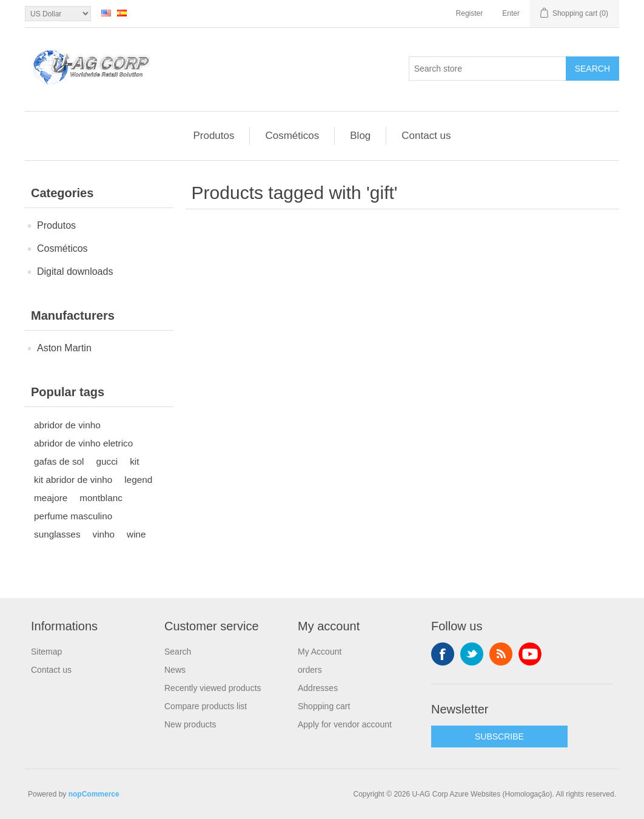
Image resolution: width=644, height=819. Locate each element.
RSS (501, 654)
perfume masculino (73, 516)
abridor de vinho (67, 425)
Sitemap (46, 652)
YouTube (530, 654)
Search (592, 69)
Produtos (213, 136)
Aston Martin (64, 348)
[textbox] (488, 69)
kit (134, 461)
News (175, 670)
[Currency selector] (58, 14)
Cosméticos (292, 136)
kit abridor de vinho (73, 480)
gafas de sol (59, 461)
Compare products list (206, 706)
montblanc (101, 498)
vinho (104, 534)
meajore (51, 498)
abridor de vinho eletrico (83, 443)
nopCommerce (94, 794)
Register (470, 13)
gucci (107, 461)
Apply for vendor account (345, 724)
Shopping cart (324, 706)
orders (310, 670)
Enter (511, 13)
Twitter (472, 654)
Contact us (426, 136)
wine (136, 534)
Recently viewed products (213, 688)
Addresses (318, 688)
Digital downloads (75, 271)
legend (138, 480)
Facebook (443, 654)
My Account (320, 652)
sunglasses (57, 534)
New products (190, 724)
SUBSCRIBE (499, 736)
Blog (360, 136)
